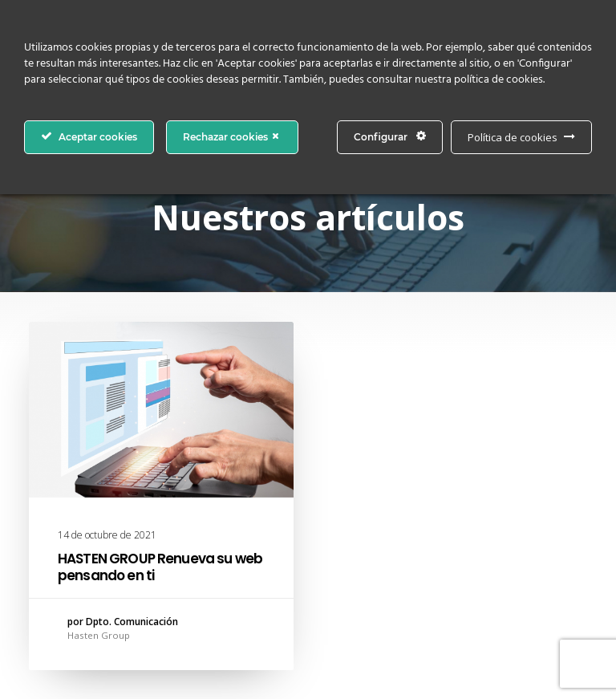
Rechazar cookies (232, 136)
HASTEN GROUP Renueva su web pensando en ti (160, 567)
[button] (161, 410)
